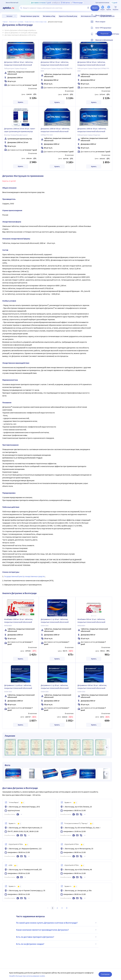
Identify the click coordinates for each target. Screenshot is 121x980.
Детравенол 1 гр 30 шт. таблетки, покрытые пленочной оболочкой (55, 687)
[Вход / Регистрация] (118, 17)
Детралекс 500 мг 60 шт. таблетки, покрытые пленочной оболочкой (91, 63)
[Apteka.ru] (10, 8)
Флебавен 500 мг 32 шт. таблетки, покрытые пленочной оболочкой (91, 621)
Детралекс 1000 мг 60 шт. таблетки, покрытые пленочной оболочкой (55, 130)
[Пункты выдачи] (118, 48)
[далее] (107, 747)
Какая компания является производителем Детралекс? (57, 930)
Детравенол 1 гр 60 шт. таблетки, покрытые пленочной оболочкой (18, 687)
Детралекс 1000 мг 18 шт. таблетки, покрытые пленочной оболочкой (19, 63)
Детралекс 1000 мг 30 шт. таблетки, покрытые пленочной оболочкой (92, 130)
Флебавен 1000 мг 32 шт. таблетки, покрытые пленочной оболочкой (19, 621)
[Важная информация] (118, 42)
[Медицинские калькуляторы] (118, 36)
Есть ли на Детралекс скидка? (57, 944)
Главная (5, 22)
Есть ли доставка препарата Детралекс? (57, 937)
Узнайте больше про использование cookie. (27, 976)
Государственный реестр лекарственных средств (24, 576)
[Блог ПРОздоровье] (118, 30)
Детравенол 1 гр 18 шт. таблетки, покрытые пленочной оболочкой (55, 621)
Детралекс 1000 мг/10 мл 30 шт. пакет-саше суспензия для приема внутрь (20, 130)
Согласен (105, 974)
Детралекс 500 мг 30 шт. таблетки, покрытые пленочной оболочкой (55, 63)
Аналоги (104, 33)
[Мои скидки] (118, 24)
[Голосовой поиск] (88, 8)
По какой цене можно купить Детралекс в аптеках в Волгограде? (57, 923)
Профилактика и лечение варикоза (36, 22)
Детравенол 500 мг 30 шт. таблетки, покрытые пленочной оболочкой (92, 687)
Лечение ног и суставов (16, 22)
